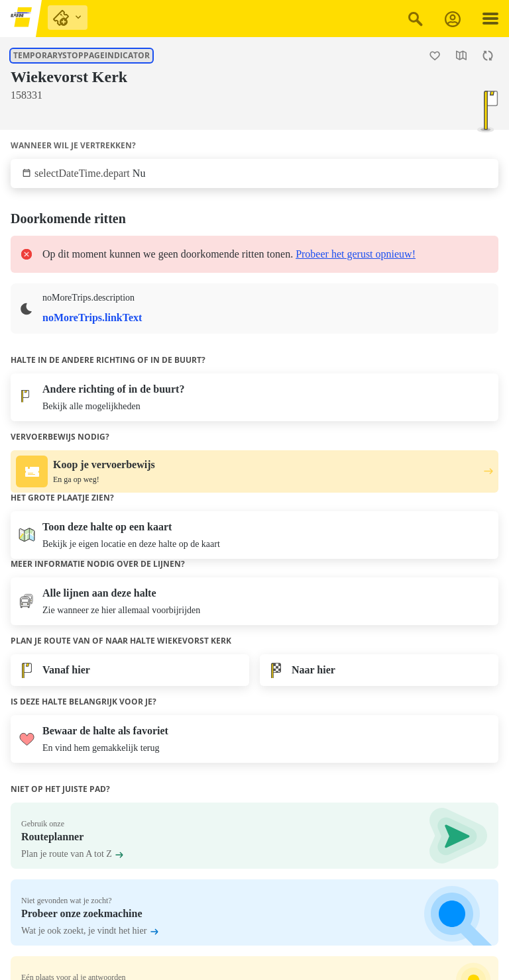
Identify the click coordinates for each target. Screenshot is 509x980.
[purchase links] (68, 18)
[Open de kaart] (461, 56)
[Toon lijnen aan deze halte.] (11, 115)
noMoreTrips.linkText (92, 318)
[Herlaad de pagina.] (488, 56)
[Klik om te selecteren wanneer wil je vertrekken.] (254, 173)
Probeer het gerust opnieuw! (356, 254)
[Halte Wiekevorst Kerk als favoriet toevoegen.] (435, 56)
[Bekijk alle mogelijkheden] (254, 397)
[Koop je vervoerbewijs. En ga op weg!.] (254, 471)
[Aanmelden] (453, 19)
